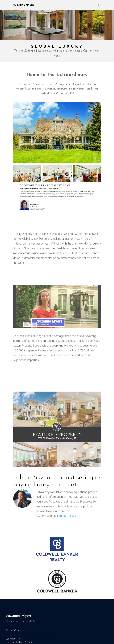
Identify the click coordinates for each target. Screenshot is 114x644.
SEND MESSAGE (66, 518)
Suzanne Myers (24, 5)
